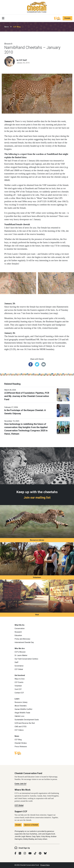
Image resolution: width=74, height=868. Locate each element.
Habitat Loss (19, 716)
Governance (19, 666)
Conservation (20, 628)
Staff (16, 662)
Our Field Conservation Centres (26, 659)
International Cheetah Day (24, 642)
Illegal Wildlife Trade (22, 713)
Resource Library (37, 540)
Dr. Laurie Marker (21, 655)
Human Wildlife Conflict (23, 709)
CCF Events (19, 682)
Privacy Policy (45, 865)
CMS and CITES (21, 727)
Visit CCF (18, 689)
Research (18, 632)
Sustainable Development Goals (27, 720)
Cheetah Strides (21, 743)
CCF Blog (17, 27)
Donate (67, 18)
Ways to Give (20, 679)
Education (18, 635)
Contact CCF (19, 693)
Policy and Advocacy (22, 639)
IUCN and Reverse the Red (25, 723)
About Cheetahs (21, 706)
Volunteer (37, 577)
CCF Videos (19, 730)
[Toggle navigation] (3, 18)
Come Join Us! (20, 784)
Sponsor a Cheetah (31, 825)
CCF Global (19, 669)
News (7, 27)
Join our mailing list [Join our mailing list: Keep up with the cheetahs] (37, 498)
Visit (37, 615)
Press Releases (21, 747)
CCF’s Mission (20, 652)
